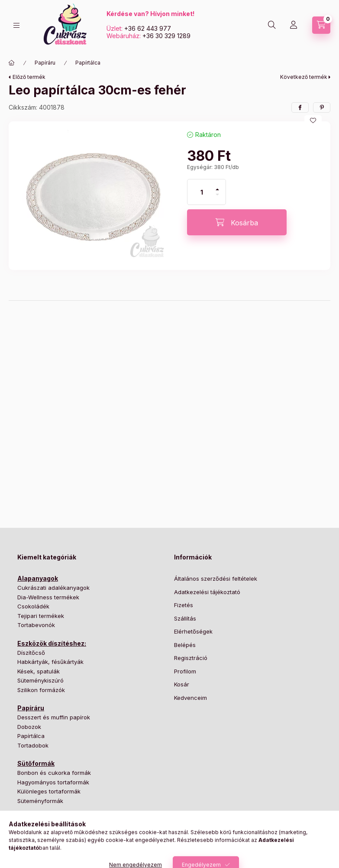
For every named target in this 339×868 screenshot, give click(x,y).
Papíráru (45, 63)
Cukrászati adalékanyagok (53, 588)
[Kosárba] (237, 222)
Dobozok (29, 727)
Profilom (185, 671)
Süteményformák (40, 801)
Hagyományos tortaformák (53, 782)
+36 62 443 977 (148, 28)
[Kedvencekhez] (313, 120)
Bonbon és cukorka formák (54, 773)
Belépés (185, 645)
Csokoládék (33, 606)
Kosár (182, 684)
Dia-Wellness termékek (48, 597)
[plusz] (217, 186)
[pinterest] (322, 107)
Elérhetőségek (193, 631)
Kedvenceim (190, 698)
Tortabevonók (36, 625)
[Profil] (294, 25)
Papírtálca (88, 63)
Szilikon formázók (41, 690)
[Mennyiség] (202, 192)
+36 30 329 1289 (166, 36)
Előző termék (29, 77)
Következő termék (304, 77)
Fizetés (184, 605)
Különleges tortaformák (49, 791)
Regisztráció (191, 658)
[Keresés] (272, 25)
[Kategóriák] (16, 25)
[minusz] (217, 198)
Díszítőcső (31, 653)
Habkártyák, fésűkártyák (50, 662)
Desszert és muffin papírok (54, 717)
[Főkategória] (12, 63)
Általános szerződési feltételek (216, 579)
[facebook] (300, 107)
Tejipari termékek (41, 616)
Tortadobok (33, 745)
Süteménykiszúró (40, 680)
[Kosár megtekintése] (321, 25)
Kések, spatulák (39, 671)
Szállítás (185, 618)
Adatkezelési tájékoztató (207, 592)
